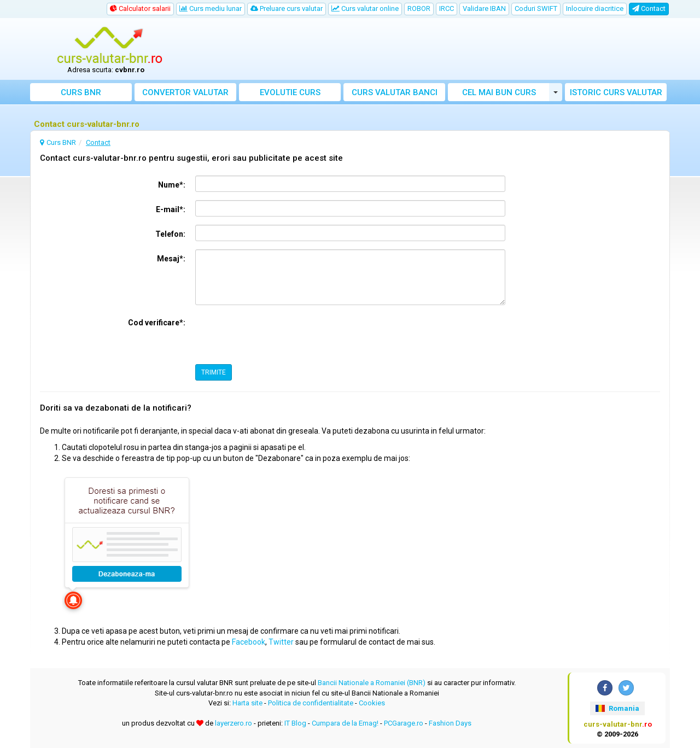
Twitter (281, 642)
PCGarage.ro (404, 723)
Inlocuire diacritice (595, 8)
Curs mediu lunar (211, 8)
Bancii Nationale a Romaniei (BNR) (372, 683)
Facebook (249, 642)
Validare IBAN (484, 8)
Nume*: (172, 185)
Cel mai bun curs (499, 92)
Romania (617, 708)
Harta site (247, 703)
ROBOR (419, 8)
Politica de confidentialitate (311, 703)
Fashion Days (450, 723)
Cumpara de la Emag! (345, 723)
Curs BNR (81, 92)
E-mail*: (171, 209)
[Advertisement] (430, 49)
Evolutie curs (290, 92)
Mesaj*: (171, 259)
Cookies (372, 703)
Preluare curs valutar (287, 8)
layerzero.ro (234, 723)
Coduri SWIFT (536, 8)
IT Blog (295, 723)
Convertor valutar (185, 92)
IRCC (447, 8)
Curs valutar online (365, 8)
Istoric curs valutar (616, 92)
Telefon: (170, 234)
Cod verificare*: (157, 323)
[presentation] (278, 335)
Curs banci (395, 92)
